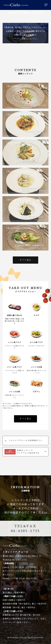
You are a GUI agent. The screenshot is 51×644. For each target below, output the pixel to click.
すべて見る (26, 261)
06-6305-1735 (25, 528)
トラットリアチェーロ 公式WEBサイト (25, 440)
